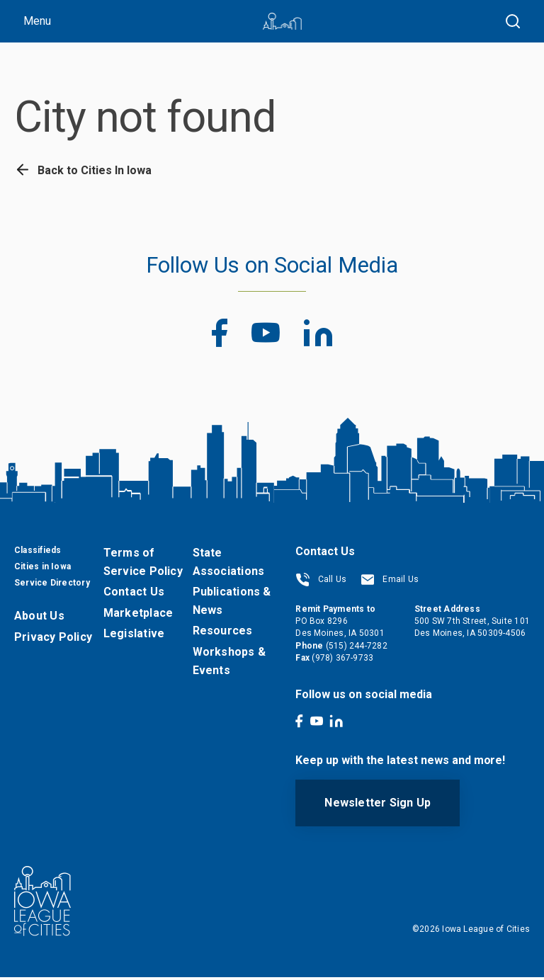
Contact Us (134, 594)
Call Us (321, 582)
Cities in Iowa (42, 569)
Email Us (390, 582)
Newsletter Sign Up (378, 805)
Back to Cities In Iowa (83, 170)
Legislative (134, 636)
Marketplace (138, 616)
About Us (39, 619)
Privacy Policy (53, 640)
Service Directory (52, 586)
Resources (223, 633)
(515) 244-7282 (357, 649)
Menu (37, 21)
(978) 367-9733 (342, 661)
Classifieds (38, 553)
